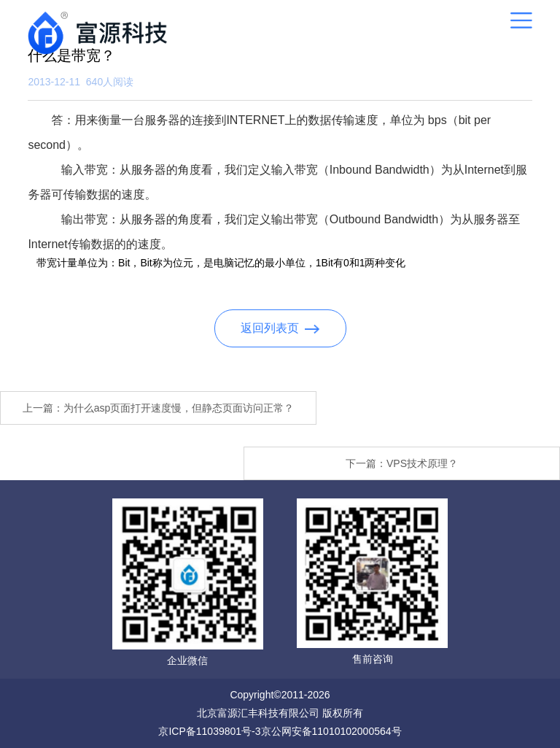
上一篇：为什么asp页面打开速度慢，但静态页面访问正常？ (159, 408)
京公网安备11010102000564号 (331, 731)
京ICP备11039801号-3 (209, 731)
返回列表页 (280, 328)
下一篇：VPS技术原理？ (402, 463)
